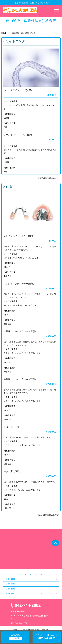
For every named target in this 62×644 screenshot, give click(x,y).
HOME (4, 33)
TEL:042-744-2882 (19, 623)
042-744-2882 (28, 605)
